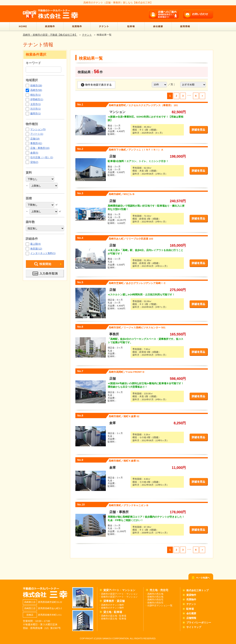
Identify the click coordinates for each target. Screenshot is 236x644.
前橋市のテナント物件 (112, 608)
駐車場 (190, 609)
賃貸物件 (191, 595)
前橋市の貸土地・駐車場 (114, 619)
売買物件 (191, 599)
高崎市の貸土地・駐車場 (114, 616)
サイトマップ (194, 627)
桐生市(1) (35, 95)
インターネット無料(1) (43, 253)
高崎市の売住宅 (155, 599)
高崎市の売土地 (155, 594)
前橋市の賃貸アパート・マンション (119, 597)
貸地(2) (34, 162)
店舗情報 (191, 618)
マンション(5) (38, 129)
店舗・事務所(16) (40, 148)
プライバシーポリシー (199, 623)
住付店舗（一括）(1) (42, 157)
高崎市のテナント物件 (112, 605)
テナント (87, 35)
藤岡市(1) (35, 113)
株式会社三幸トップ (197, 590)
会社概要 (191, 613)
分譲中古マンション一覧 (160, 605)
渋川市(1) (35, 109)
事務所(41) (36, 143)
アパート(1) (37, 134)
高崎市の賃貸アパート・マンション (119, 594)
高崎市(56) (36, 90)
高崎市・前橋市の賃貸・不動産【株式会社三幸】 (50, 35)
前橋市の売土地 (155, 597)
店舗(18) (35, 139)
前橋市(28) (36, 85)
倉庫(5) (34, 153)
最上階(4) (35, 244)
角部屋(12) (36, 249)
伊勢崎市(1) (37, 99)
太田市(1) (35, 104)
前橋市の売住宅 (155, 603)
